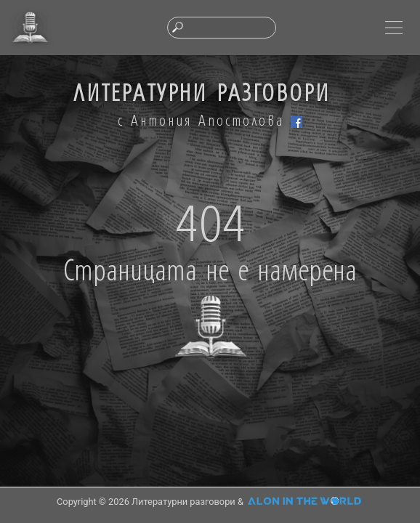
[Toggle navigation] (394, 28)
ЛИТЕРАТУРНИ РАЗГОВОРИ (202, 92)
